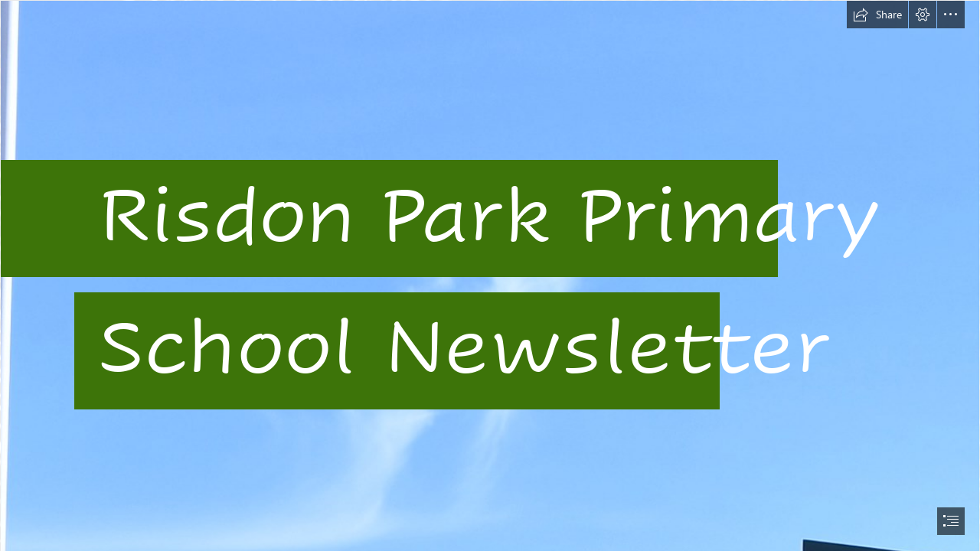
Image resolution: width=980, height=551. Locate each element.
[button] (877, 15)
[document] (490, 275)
